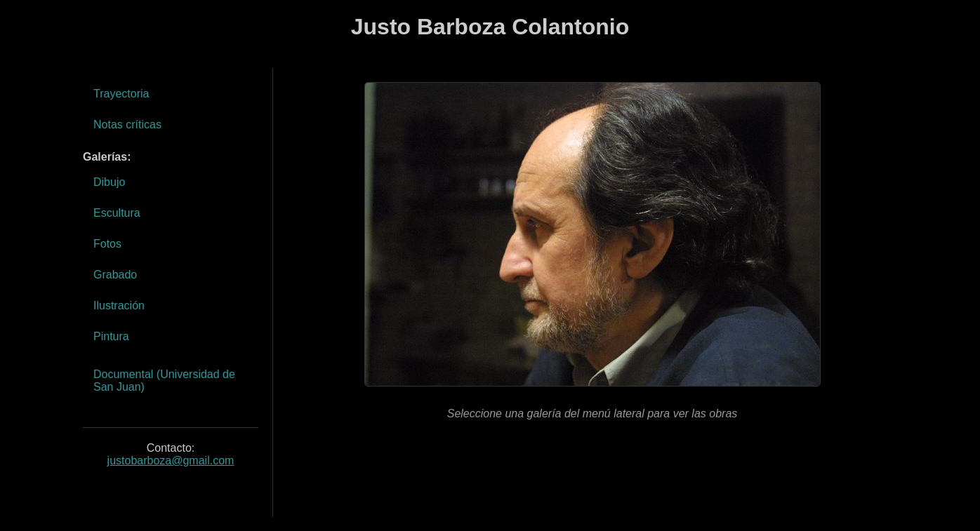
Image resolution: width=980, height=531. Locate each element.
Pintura (111, 336)
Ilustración (119, 305)
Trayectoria (121, 94)
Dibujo (109, 182)
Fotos (107, 244)
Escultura (117, 213)
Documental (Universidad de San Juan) (164, 381)
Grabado (115, 275)
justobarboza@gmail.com (171, 461)
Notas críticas (127, 125)
